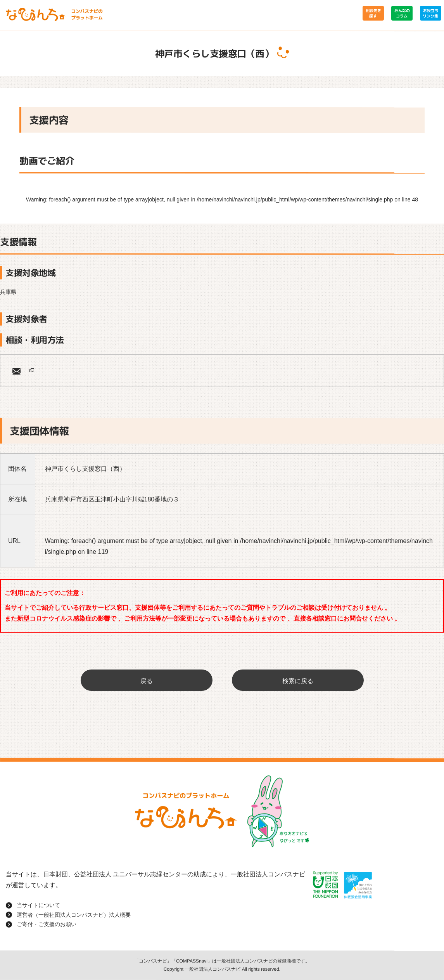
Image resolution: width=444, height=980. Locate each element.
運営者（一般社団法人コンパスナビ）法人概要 (74, 914)
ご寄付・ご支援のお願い (47, 924)
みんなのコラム (402, 13)
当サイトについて (38, 905)
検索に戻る (298, 681)
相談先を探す (373, 13)
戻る (147, 681)
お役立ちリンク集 (430, 13)
